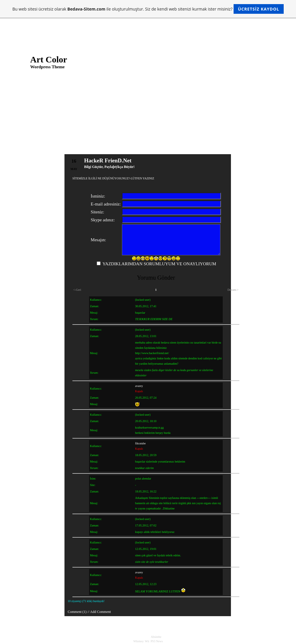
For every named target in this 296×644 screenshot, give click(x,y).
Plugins (247, 214)
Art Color (49, 59)
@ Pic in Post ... (222, 114)
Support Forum (252, 229)
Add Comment (100, 612)
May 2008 (17, 214)
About (89, 24)
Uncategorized (252, 172)
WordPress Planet (254, 244)
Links (23, 24)
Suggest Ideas (251, 222)
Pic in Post (120, 106)
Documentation (252, 206)
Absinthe (156, 637)
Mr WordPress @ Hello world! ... (234, 122)
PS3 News (157, 641)
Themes (247, 237)
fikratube (140, 443)
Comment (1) (77, 612)
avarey (139, 386)
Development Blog (255, 199)
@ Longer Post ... (223, 106)
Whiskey (138, 641)
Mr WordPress (20, 298)
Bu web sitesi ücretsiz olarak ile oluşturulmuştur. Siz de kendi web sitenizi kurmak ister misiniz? (148, 9)
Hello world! (122, 122)
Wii (147, 641)
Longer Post (121, 114)
